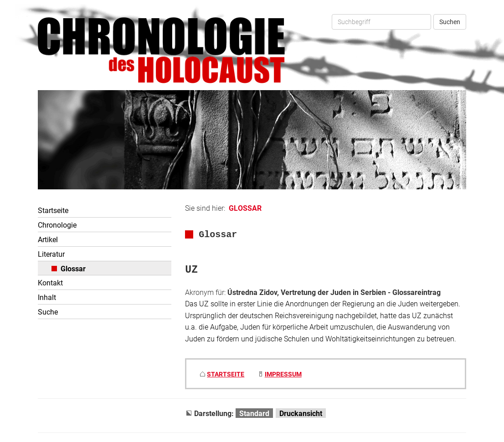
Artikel (48, 239)
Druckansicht (301, 413)
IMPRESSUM (283, 374)
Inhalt (47, 297)
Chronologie (57, 225)
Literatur (51, 254)
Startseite (53, 210)
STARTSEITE (226, 374)
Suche (48, 312)
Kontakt (50, 282)
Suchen (450, 22)
